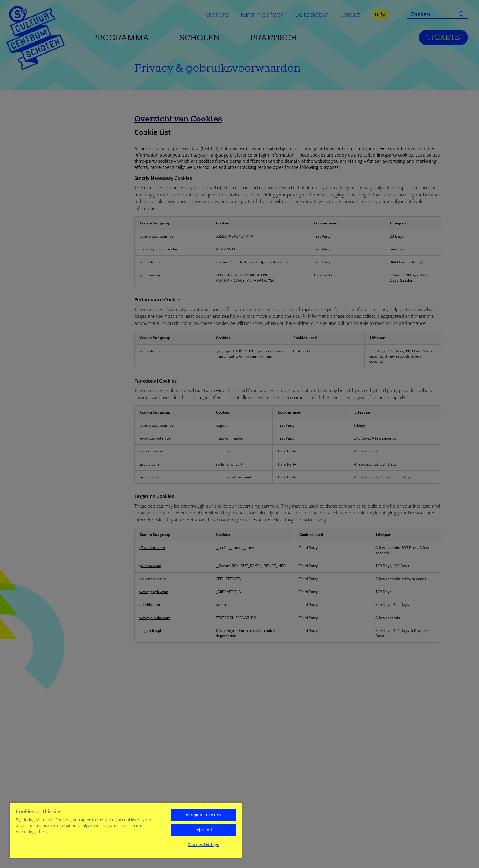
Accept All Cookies (203, 815)
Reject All (203, 830)
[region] (126, 830)
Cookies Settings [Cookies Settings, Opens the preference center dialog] (203, 844)
